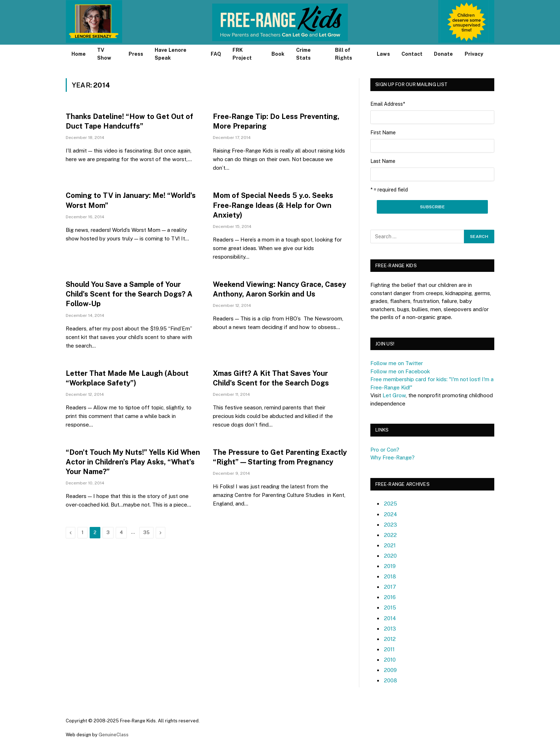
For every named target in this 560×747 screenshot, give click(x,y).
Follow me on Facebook (400, 371)
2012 (390, 639)
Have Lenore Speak (171, 54)
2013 (390, 629)
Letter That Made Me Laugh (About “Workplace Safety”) (127, 378)
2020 (390, 556)
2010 (390, 660)
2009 (390, 670)
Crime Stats (303, 54)
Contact (412, 54)
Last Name (383, 161)
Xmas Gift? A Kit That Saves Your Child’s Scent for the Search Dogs (271, 378)
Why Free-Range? (392, 457)
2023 (391, 525)
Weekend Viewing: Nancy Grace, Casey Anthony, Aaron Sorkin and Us (279, 289)
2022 (390, 535)
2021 (390, 545)
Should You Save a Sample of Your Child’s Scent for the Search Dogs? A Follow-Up (129, 294)
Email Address (388, 104)
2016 (390, 597)
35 (146, 532)
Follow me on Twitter (397, 363)
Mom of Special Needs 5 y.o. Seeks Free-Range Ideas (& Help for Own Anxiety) (273, 205)
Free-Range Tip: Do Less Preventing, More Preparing (276, 121)
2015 (390, 607)
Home (79, 54)
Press (136, 54)
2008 (391, 680)
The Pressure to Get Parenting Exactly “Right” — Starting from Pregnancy (280, 457)
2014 (390, 618)
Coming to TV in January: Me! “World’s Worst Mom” (131, 200)
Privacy (474, 54)
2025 (391, 504)
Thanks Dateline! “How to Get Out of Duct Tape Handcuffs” (129, 121)
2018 (390, 576)
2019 (390, 566)
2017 (390, 587)
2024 (391, 514)
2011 (389, 649)
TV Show (104, 54)
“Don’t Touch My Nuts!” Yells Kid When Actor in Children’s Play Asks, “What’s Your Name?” (133, 462)
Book (278, 54)
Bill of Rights (344, 54)
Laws (383, 54)
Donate (443, 54)
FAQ (216, 54)
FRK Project (242, 54)
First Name (383, 133)
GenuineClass (114, 735)
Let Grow (394, 395)
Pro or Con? (385, 450)
